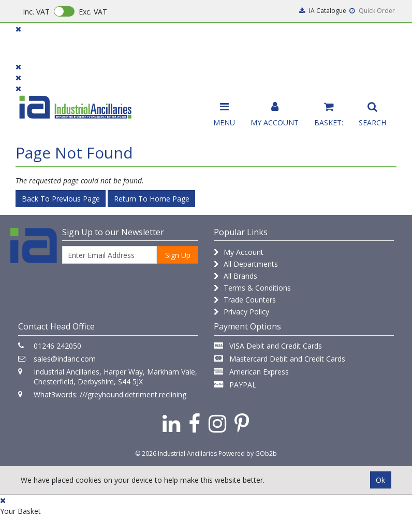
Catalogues (311, 47)
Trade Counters (245, 300)
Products (36, 43)
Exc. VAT (93, 12)
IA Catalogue (323, 11)
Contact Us (189, 43)
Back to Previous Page (61, 199)
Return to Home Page (152, 199)
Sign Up (178, 255)
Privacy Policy (241, 312)
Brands (137, 43)
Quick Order (372, 11)
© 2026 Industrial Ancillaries (176, 454)
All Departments (246, 264)
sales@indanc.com (65, 359)
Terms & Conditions (252, 288)
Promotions (250, 43)
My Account (239, 252)
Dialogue (89, 43)
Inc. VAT (36, 12)
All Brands (236, 276)
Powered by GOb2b (248, 454)
